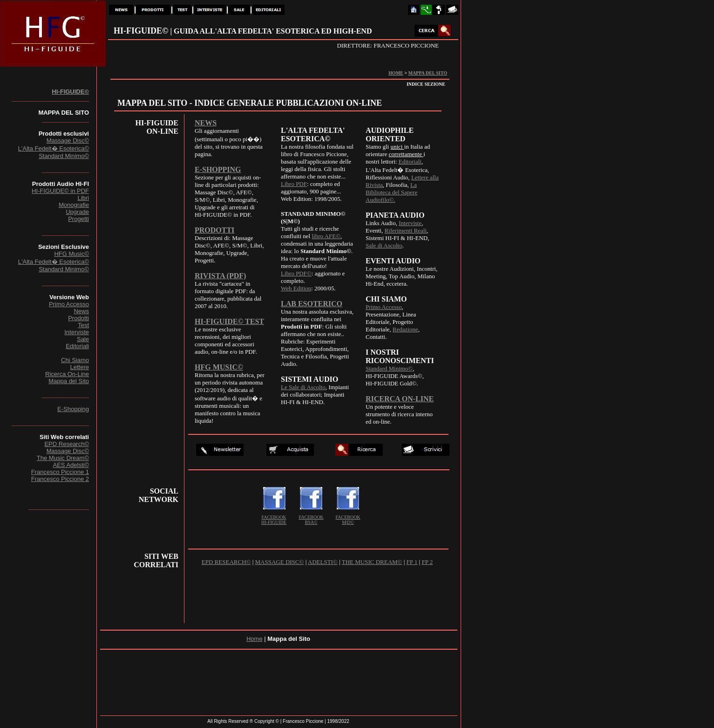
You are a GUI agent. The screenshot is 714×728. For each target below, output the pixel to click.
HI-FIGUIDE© (70, 92)
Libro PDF (294, 184)
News (81, 311)
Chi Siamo (75, 360)
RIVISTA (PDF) (220, 276)
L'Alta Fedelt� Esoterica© (54, 148)
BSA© (311, 522)
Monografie (74, 205)
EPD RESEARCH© (226, 562)
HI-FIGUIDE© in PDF (60, 191)
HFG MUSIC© (219, 367)
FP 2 (427, 562)
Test (83, 325)
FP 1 (412, 562)
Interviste (77, 332)
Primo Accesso (69, 304)
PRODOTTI (214, 230)
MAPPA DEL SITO (428, 73)
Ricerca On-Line (67, 374)
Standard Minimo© (64, 156)
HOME (396, 73)
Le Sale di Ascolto (303, 387)
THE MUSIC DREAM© (372, 562)
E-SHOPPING (218, 169)
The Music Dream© (63, 458)
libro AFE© (326, 236)
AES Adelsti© (71, 465)
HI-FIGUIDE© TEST (229, 321)
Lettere (80, 367)
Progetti (78, 219)
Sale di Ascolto (384, 245)
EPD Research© (67, 444)
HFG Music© (71, 254)
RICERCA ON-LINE (400, 399)
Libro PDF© (296, 273)
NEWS (206, 123)
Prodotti (78, 318)
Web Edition (296, 288)
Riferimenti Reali (405, 230)
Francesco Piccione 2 (60, 479)
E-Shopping (73, 409)
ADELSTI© (323, 562)
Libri (83, 198)
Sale (83, 339)
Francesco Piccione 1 (60, 472)
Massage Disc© (68, 141)
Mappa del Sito (69, 381)
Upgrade (77, 212)
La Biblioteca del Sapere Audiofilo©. (391, 192)
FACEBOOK (274, 517)
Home (255, 639)
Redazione (405, 329)
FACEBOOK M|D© (348, 520)
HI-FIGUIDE (274, 522)
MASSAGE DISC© (280, 562)
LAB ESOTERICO (312, 304)
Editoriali (77, 346)
